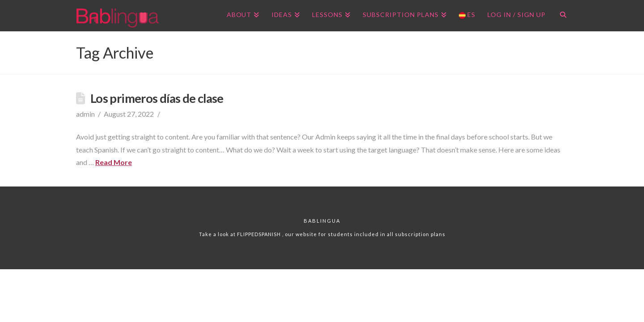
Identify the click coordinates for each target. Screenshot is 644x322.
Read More (114, 162)
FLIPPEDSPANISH (260, 234)
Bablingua (322, 221)
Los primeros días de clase (157, 98)
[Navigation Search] (560, 16)
